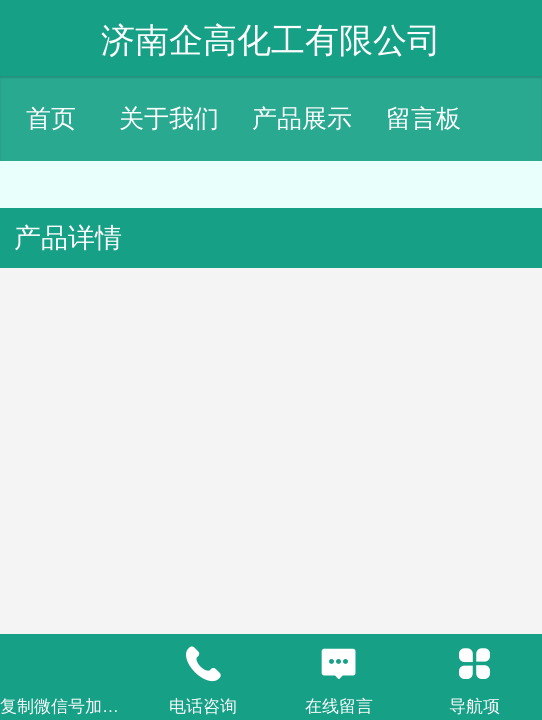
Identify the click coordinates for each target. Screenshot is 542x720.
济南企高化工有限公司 (271, 40)
